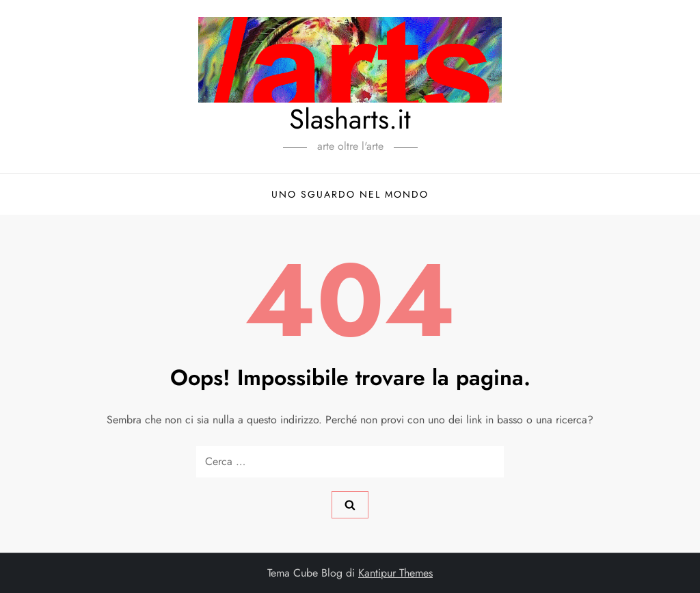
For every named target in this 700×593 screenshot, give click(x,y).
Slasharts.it (350, 119)
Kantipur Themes (395, 573)
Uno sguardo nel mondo (350, 194)
